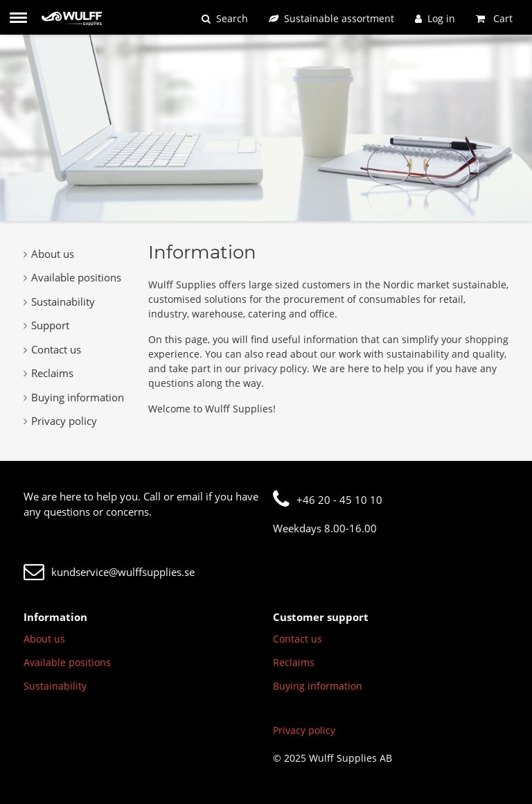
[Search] (225, 18)
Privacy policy (60, 421)
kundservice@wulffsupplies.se (109, 572)
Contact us (52, 349)
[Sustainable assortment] (331, 18)
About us (49, 254)
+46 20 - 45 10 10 (328, 500)
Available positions (72, 277)
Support (46, 325)
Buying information (74, 397)
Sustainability (59, 301)
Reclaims (48, 373)
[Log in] (435, 18)
